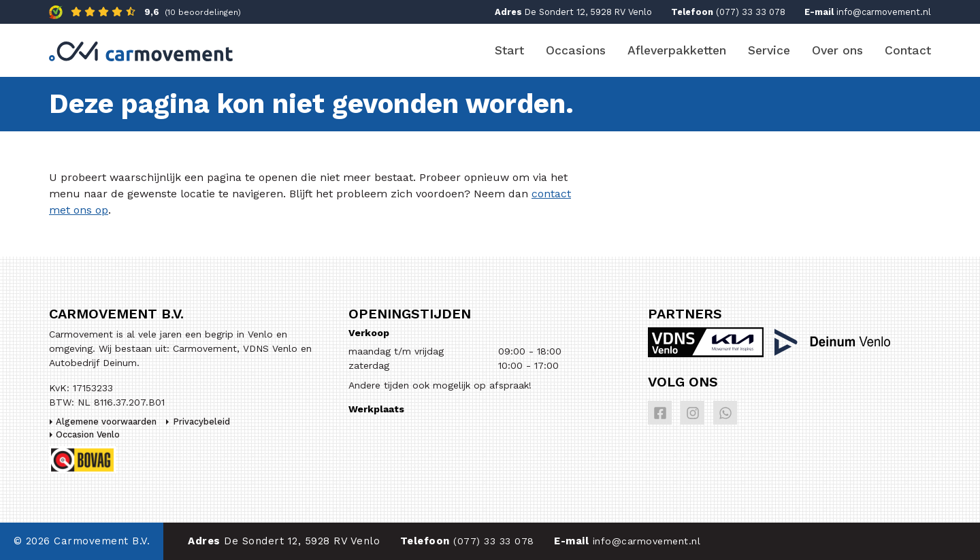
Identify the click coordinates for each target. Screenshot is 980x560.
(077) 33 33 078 (751, 12)
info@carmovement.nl (884, 12)
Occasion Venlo (88, 434)
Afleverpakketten (677, 50)
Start (509, 50)
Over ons (837, 50)
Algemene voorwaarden (106, 422)
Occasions (576, 50)
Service (769, 50)
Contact (908, 50)
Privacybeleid (201, 422)
